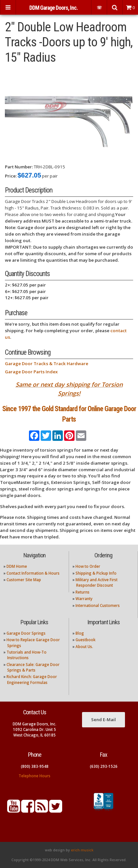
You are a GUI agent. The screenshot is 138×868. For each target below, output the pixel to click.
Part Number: (19, 167)
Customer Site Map (24, 580)
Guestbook (85, 640)
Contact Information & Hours (33, 573)
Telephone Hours (34, 776)
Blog (80, 633)
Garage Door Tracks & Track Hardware (47, 364)
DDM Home (17, 566)
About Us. (84, 647)
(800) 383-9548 (35, 766)
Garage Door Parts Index (31, 372)
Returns (83, 592)
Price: (11, 176)
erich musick (82, 850)
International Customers (98, 605)
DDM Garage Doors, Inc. (54, 8)
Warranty (84, 599)
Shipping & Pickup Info (96, 573)
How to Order (88, 566)
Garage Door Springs (26, 633)
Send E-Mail (103, 720)
